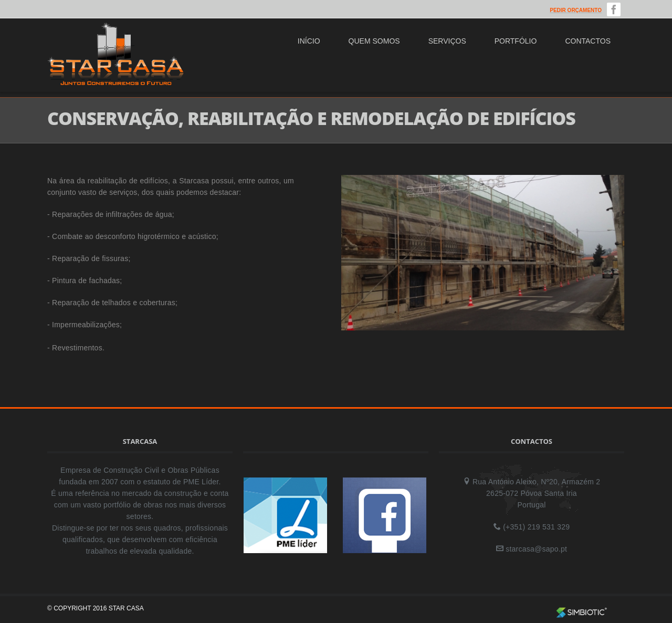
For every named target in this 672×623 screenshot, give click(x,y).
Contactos (588, 41)
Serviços (447, 41)
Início (309, 41)
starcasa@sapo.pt (536, 549)
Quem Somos (374, 41)
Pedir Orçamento (576, 10)
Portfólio (516, 41)
